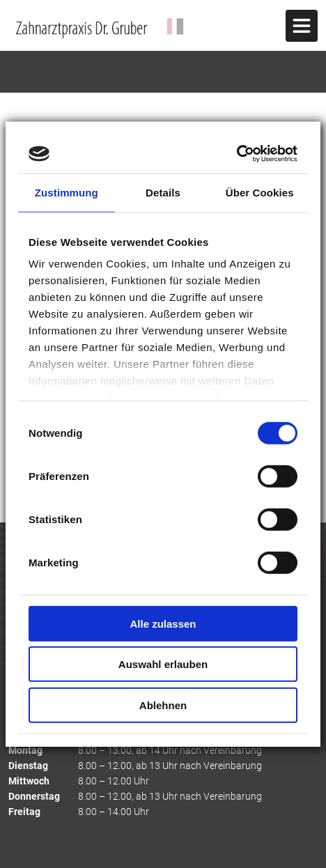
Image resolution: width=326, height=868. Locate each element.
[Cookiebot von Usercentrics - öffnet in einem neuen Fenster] (236, 154)
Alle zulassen (163, 623)
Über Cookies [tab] (260, 192)
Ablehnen (163, 705)
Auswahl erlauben (163, 664)
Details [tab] (163, 192)
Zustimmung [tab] (67, 192)
